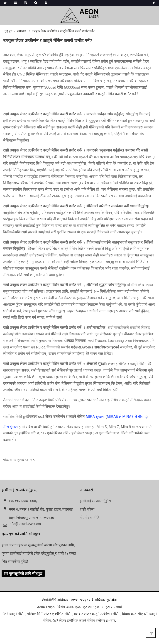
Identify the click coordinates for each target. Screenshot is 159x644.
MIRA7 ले (130, 417)
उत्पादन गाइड (46, 607)
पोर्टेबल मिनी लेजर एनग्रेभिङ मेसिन (50, 614)
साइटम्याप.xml (112, 607)
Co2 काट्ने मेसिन (14, 614)
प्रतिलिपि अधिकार (57, 600)
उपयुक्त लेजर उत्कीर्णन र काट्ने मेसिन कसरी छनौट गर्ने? (63, 31)
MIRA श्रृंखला (95, 417)
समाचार (22, 31)
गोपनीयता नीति (89, 518)
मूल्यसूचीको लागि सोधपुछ (25, 573)
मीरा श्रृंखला (11, 427)
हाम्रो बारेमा (87, 509)
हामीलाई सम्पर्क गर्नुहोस (95, 501)
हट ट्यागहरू (91, 607)
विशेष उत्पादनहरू (69, 607)
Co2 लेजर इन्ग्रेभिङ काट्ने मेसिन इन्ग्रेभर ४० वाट (84, 620)
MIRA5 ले (114, 417)
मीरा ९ (142, 417)
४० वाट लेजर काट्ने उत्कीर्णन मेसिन (97, 614)
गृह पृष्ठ (8, 31)
